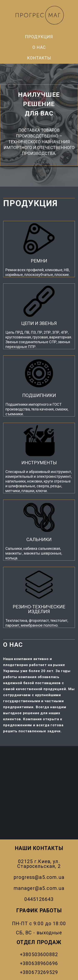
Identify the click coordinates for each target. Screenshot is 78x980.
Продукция (39, 37)
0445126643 (39, 899)
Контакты (39, 58)
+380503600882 (39, 955)
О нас (39, 47)
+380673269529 (39, 972)
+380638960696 (39, 963)
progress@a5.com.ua (39, 877)
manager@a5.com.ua (39, 888)
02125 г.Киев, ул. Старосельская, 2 (39, 864)
